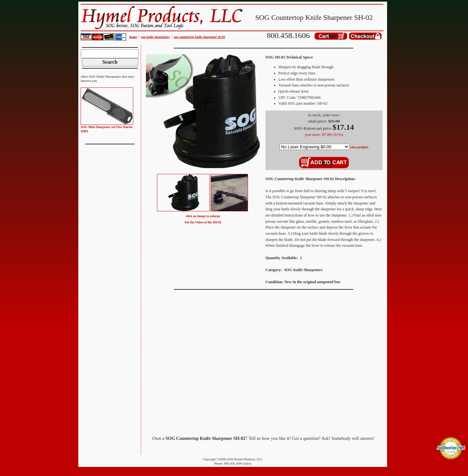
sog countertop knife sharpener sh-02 (200, 37)
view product (359, 147)
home (133, 37)
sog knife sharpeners (155, 37)
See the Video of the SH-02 (203, 222)
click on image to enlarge (203, 216)
